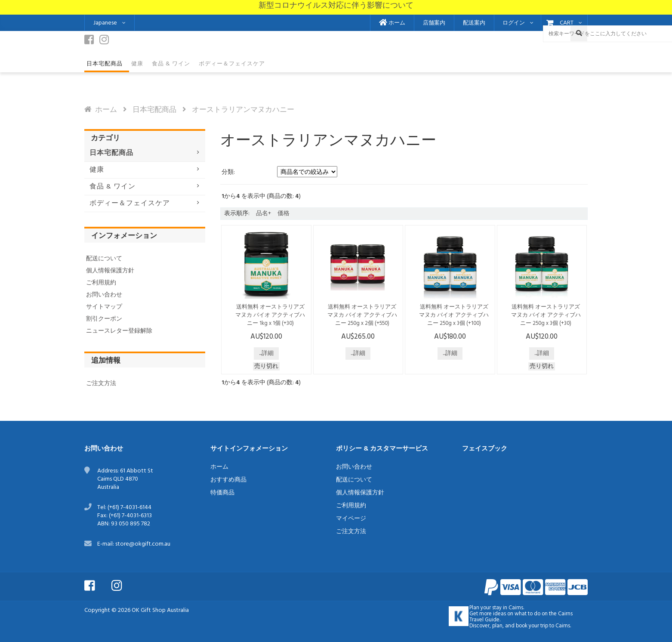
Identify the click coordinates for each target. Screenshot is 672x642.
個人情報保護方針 (110, 271)
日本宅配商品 (154, 110)
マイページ (351, 519)
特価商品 (222, 493)
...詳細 (266, 353)
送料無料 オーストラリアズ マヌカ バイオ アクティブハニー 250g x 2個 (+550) (362, 315)
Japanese (105, 23)
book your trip (532, 626)
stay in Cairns (508, 608)
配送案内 (474, 23)
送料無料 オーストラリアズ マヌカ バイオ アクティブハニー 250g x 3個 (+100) (454, 315)
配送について (104, 259)
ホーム (392, 23)
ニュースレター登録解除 (119, 331)
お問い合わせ (104, 295)
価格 (284, 214)
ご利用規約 (101, 283)
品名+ (264, 214)
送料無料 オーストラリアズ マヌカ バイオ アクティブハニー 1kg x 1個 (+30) (270, 315)
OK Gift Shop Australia (160, 610)
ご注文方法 (101, 384)
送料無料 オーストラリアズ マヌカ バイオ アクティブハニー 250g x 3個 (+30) (546, 315)
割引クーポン (104, 319)
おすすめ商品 (228, 480)
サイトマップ (104, 307)
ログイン (514, 23)
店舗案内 (434, 23)
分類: (228, 172)
